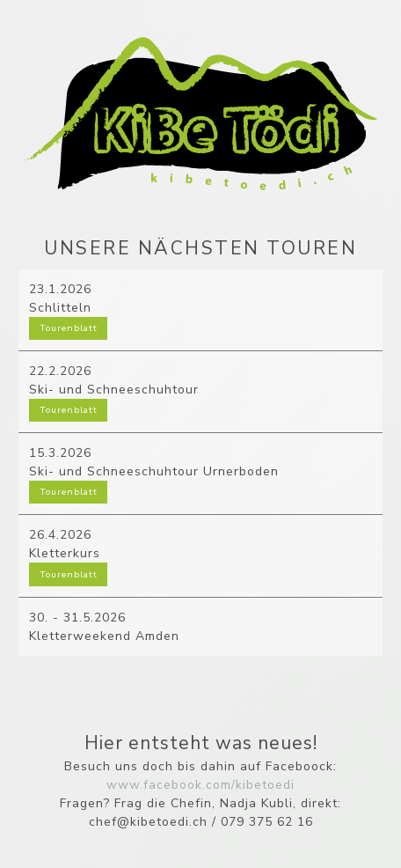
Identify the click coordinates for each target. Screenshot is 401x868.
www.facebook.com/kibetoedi (200, 785)
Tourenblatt (69, 328)
